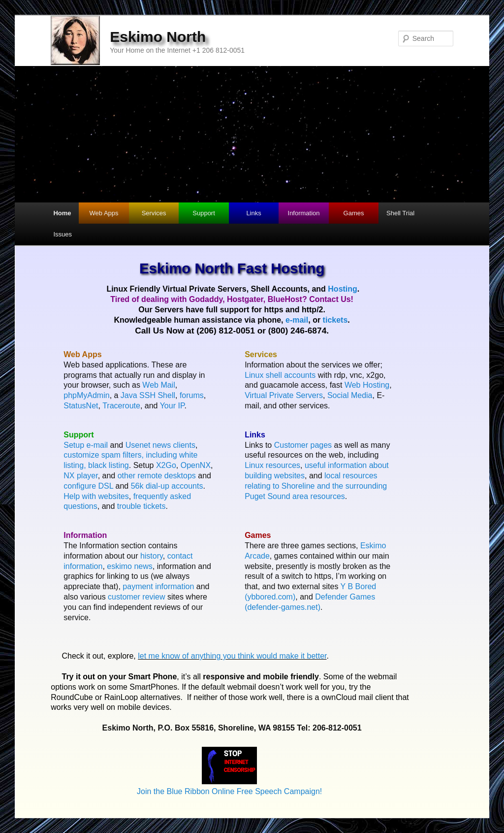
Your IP (172, 406)
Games (354, 213)
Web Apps (104, 213)
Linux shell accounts (280, 375)
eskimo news (129, 566)
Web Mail (158, 385)
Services (154, 213)
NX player (80, 476)
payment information (158, 586)
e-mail (297, 320)
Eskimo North (158, 37)
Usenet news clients (160, 445)
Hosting (343, 289)
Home (62, 213)
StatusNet (81, 406)
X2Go (166, 465)
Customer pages (303, 445)
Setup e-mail (86, 445)
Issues (63, 234)
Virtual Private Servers (284, 395)
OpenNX (196, 465)
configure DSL (88, 486)
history (152, 556)
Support (204, 213)
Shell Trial (400, 213)
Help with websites (96, 496)
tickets (335, 320)
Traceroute (121, 406)
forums (192, 395)
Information (304, 213)
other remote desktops (157, 476)
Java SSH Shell (148, 395)
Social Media (350, 395)
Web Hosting (367, 385)
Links (253, 213)
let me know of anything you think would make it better (232, 656)
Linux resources (272, 465)
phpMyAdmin (86, 395)
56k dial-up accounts (167, 486)
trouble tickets (142, 506)
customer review (136, 597)
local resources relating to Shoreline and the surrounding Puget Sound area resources (316, 486)
